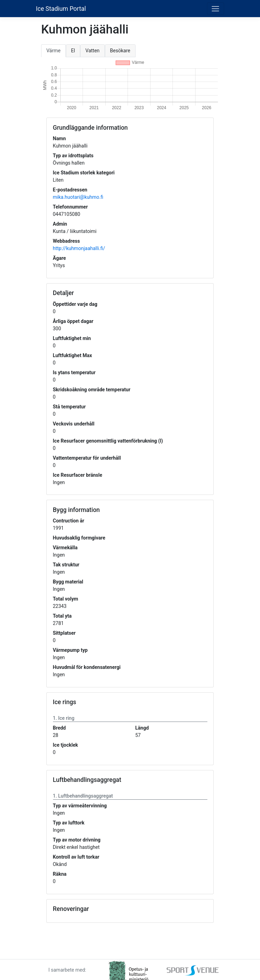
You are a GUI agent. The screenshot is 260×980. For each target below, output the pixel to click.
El (73, 51)
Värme (53, 51)
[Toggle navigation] (216, 9)
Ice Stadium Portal (61, 9)
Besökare (120, 51)
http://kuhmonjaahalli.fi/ (79, 248)
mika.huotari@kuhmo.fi (78, 197)
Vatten (93, 51)
